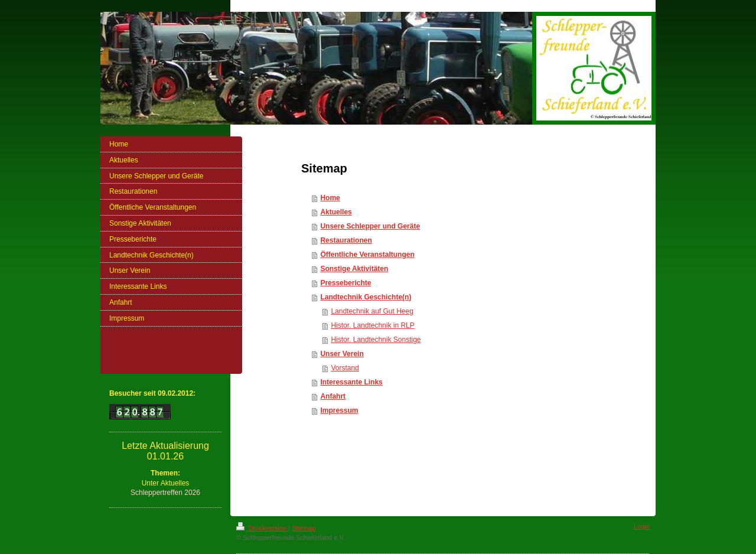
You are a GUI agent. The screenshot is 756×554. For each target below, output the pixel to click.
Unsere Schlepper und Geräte (370, 226)
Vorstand (345, 368)
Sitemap (304, 528)
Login (642, 526)
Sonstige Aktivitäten (354, 269)
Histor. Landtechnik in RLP (372, 325)
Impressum (339, 410)
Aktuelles (336, 212)
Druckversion (262, 528)
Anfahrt (333, 396)
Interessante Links (351, 382)
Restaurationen (346, 240)
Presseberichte (346, 283)
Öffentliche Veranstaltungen (367, 255)
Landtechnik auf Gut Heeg (372, 311)
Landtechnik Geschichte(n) (366, 297)
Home (330, 198)
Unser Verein (342, 354)
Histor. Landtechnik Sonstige (376, 340)
